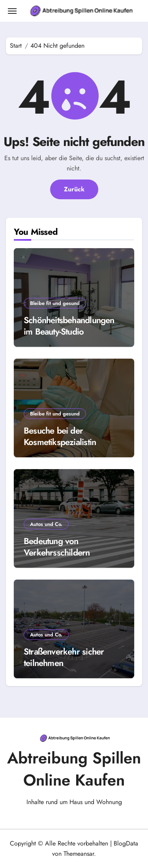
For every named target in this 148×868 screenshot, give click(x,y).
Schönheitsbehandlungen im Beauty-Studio (69, 326)
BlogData (126, 843)
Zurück (74, 189)
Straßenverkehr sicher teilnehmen (64, 657)
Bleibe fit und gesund (55, 303)
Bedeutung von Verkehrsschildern (57, 547)
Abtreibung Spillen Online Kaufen (74, 769)
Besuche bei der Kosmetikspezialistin (60, 436)
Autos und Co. (46, 524)
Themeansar (79, 854)
